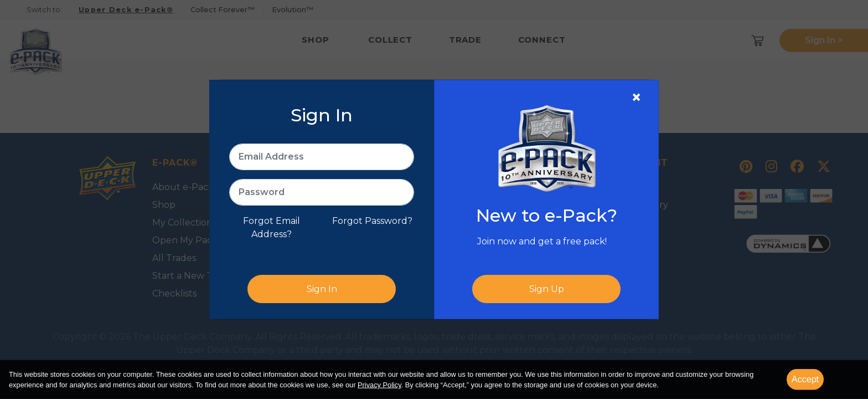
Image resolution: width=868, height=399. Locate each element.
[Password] (322, 192)
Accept (805, 379)
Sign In (322, 289)
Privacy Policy (379, 385)
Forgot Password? (372, 221)
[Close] (636, 98)
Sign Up (547, 289)
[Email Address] (322, 157)
